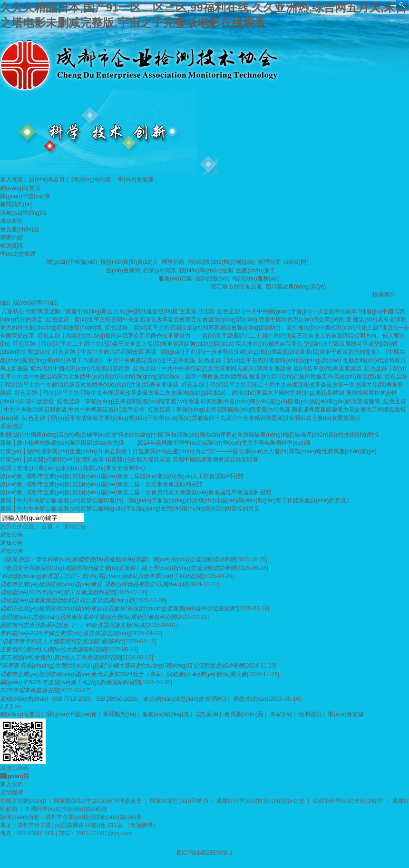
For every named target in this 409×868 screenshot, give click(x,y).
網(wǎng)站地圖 (92, 180)
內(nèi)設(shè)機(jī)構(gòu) (222, 262)
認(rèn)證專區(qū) (37, 303)
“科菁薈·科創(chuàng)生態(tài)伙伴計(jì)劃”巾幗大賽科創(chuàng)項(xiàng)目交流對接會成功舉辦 (122, 666)
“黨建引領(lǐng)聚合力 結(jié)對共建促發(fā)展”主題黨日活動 (140, 311)
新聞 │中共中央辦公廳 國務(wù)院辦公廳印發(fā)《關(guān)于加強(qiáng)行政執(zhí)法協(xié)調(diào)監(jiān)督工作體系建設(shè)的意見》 (176, 500)
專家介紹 (11, 238)
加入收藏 (11, 180)
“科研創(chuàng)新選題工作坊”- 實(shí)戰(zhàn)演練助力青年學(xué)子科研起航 (101, 576)
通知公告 (11, 543)
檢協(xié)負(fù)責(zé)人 (130, 262)
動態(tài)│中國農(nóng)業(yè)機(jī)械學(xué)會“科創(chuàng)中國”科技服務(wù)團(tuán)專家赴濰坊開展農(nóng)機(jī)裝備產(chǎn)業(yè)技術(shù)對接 (190, 435)
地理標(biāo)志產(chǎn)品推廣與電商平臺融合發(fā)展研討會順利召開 (88, 617)
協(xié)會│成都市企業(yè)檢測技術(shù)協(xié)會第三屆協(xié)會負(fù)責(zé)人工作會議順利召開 (122, 476)
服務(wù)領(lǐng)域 (23, 213)
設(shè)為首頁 (47, 180)
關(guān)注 (15, 776)
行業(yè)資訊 (160, 270)
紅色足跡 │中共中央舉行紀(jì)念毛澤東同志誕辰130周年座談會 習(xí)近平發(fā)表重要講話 (248, 369)
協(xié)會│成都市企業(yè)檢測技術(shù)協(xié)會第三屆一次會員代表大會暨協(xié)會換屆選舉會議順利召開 (136, 492)
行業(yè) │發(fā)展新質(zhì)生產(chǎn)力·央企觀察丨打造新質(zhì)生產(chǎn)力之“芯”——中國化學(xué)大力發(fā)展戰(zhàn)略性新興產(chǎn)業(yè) (188, 451)
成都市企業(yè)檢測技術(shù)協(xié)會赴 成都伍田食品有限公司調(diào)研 (93, 584)
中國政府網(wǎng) (23, 801)
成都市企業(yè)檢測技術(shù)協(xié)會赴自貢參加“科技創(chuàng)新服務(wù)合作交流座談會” (118, 609)
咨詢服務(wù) (213, 279)
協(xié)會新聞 (124, 270)
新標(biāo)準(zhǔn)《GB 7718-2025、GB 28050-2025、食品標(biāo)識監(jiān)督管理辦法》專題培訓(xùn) (134, 699)
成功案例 (11, 221)
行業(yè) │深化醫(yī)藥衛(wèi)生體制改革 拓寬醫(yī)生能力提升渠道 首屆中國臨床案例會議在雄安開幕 (129, 459)
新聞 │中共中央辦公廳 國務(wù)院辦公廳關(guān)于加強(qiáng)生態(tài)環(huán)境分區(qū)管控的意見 (130, 509)
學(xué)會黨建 (136, 180)
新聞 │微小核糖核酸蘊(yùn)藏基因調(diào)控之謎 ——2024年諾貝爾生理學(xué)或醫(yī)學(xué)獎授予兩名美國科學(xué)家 (156, 443)
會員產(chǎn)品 (19, 229)
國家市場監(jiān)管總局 (179, 801)
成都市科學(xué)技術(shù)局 (348, 801)
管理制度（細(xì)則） (286, 262)
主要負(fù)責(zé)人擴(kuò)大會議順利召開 (53, 649)
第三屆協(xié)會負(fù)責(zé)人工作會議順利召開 (60, 658)
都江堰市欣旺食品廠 (237, 287)
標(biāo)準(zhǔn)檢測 (207, 270)
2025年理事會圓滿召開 (29, 690)
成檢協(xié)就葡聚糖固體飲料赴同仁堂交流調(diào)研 (67, 600)
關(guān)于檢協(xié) (73, 262)
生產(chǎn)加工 (256, 270)
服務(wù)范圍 (176, 279)
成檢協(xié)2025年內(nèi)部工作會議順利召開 (58, 592)
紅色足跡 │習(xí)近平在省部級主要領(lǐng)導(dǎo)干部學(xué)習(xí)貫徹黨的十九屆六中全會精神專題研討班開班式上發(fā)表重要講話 (192, 418)
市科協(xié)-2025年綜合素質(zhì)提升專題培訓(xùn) (65, 633)
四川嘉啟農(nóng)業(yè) (297, 287)
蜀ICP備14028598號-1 (204, 853)
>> (18, 707)
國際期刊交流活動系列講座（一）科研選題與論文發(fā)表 (73, 625)
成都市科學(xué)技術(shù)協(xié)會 (260, 801)
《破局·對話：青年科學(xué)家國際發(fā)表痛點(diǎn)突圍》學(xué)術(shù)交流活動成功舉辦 (117, 559)
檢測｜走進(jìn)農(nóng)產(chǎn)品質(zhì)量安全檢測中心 (73, 468)
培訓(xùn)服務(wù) (257, 279)
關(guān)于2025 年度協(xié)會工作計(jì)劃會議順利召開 (70, 682)
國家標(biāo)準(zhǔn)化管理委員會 (98, 801)
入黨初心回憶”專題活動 (32, 311)
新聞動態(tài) (16, 204)
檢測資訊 (11, 246)
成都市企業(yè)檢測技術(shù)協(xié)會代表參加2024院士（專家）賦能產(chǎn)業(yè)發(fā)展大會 (123, 674)
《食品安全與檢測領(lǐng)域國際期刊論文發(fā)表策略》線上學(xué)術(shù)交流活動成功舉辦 (118, 568)
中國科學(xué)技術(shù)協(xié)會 (66, 809)
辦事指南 (174, 262)
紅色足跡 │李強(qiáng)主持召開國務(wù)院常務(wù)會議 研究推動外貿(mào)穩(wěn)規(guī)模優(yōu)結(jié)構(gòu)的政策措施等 (219, 401)
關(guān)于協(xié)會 (25, 196)
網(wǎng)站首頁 (20, 188)
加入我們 (11, 784)
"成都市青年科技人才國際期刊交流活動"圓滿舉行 (62, 641)
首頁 (47, 527)
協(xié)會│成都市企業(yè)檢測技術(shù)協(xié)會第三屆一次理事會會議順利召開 (101, 484)
